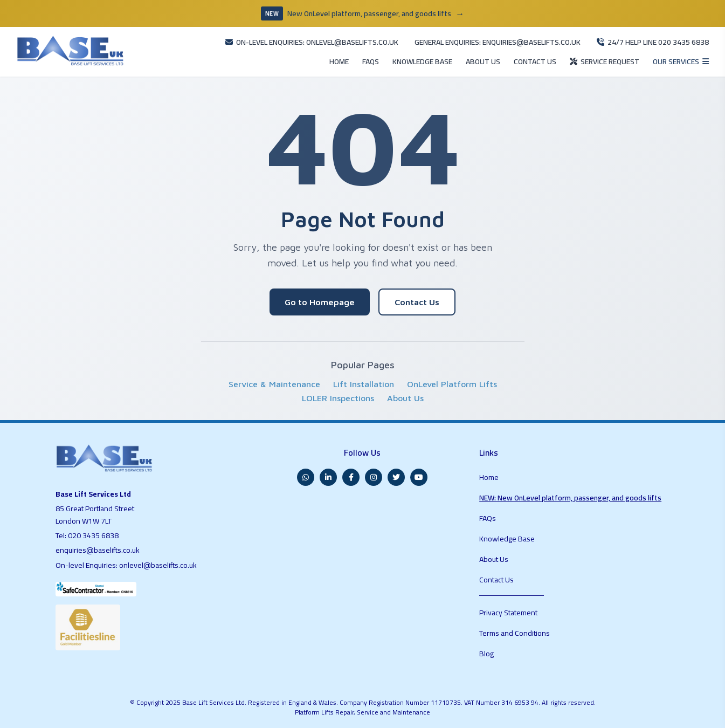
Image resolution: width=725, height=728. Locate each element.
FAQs (488, 518)
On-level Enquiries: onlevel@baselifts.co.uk (126, 565)
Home (489, 477)
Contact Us (417, 302)
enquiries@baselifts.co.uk (98, 550)
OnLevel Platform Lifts (452, 384)
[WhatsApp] (306, 477)
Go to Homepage (320, 302)
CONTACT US (535, 61)
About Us (405, 398)
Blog (486, 654)
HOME (339, 61)
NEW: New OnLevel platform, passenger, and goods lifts (570, 498)
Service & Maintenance (274, 384)
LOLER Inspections (338, 398)
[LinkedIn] (328, 477)
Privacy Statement (508, 613)
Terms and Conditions (515, 633)
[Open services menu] (681, 61)
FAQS (371, 61)
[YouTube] (419, 477)
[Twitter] (396, 477)
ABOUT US (483, 61)
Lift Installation (364, 384)
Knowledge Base (507, 539)
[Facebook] (351, 477)
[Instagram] (374, 477)
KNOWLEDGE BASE (422, 61)
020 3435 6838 (93, 535)
